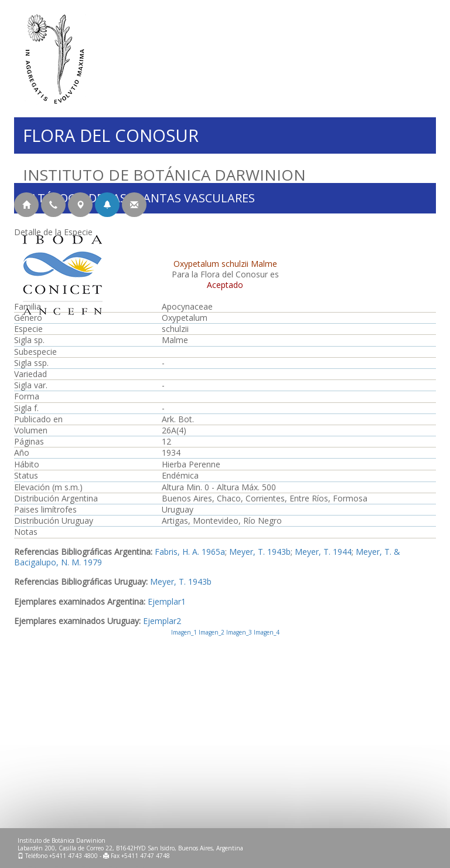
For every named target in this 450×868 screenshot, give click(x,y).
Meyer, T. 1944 (323, 552)
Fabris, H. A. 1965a (190, 552)
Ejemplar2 (162, 621)
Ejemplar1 (167, 601)
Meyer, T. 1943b (260, 552)
